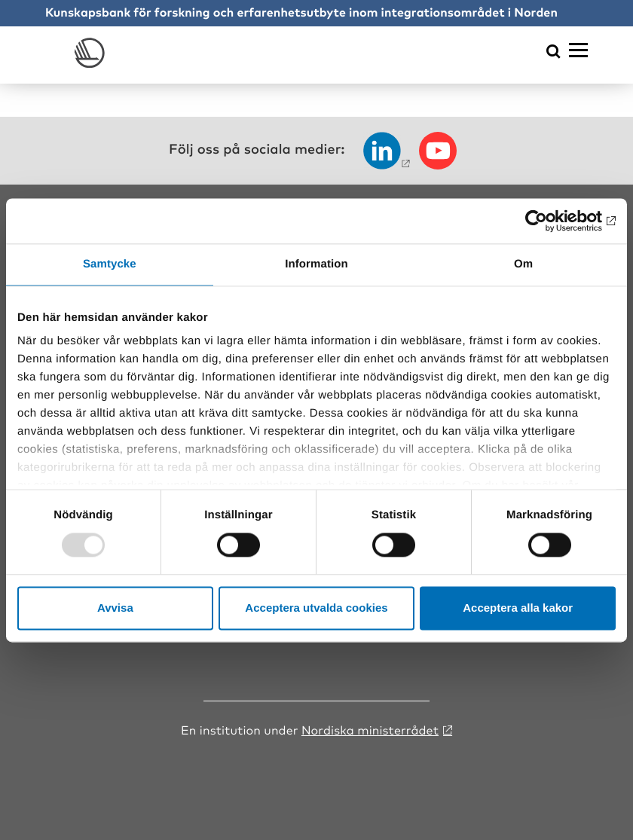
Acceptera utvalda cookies (316, 608)
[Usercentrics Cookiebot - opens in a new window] (550, 221)
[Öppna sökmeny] (553, 52)
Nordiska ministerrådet (370, 729)
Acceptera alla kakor (518, 608)
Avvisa (115, 608)
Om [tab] (523, 264)
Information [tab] (316, 264)
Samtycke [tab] (110, 264)
